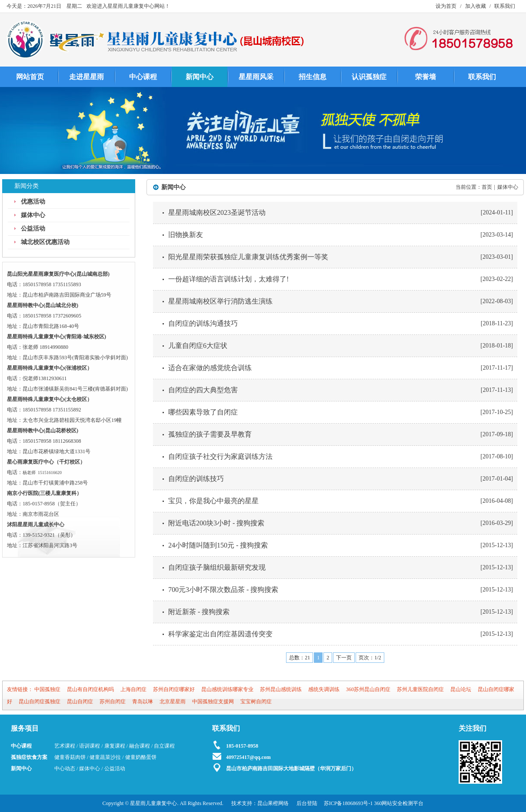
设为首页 (446, 6)
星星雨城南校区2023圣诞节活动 (217, 212)
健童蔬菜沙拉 (105, 757)
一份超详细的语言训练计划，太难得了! (228, 279)
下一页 (344, 658)
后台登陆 (307, 803)
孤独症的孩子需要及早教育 (210, 434)
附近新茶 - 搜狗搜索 (199, 612)
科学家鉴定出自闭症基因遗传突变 (220, 634)
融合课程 (140, 746)
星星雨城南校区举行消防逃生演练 (220, 301)
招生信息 (313, 77)
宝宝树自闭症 (256, 702)
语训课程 (90, 746)
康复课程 (115, 746)
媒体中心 (33, 215)
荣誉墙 (426, 77)
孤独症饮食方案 (29, 757)
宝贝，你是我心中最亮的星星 (213, 501)
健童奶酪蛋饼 (141, 757)
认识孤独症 (369, 77)
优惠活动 (33, 202)
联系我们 (505, 6)
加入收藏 (476, 6)
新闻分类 (27, 186)
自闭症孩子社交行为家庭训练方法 (220, 456)
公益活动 (33, 229)
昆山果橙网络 (273, 803)
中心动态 (65, 769)
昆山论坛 (461, 689)
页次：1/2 (370, 658)
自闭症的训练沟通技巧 (203, 323)
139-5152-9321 (39, 535)
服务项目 (25, 728)
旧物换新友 (186, 235)
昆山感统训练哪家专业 (227, 689)
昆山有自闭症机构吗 (90, 689)
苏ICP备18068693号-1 (348, 803)
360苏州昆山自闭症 (368, 689)
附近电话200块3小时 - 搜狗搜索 (216, 523)
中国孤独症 (47, 689)
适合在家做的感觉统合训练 (210, 368)
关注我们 (473, 728)
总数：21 (300, 658)
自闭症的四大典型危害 (203, 390)
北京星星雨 (173, 702)
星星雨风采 (256, 77)
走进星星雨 (87, 77)
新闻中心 (200, 77)
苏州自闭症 (113, 702)
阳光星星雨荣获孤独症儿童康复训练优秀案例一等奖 (248, 257)
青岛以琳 (143, 702)
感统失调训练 (324, 689)
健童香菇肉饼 (70, 757)
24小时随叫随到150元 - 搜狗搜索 (218, 545)
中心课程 (143, 77)
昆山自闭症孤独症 (40, 702)
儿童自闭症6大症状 (198, 346)
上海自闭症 (133, 689)
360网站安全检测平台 (399, 803)
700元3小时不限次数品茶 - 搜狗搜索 (223, 590)
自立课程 (164, 746)
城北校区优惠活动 (45, 242)
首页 (487, 187)
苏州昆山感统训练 (281, 689)
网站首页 (30, 77)
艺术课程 (65, 746)
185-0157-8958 (39, 504)
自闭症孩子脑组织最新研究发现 (217, 567)
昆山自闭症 (80, 702)
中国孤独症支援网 (213, 702)
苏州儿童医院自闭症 (420, 689)
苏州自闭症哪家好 (174, 689)
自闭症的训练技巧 (196, 479)
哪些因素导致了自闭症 (203, 412)
